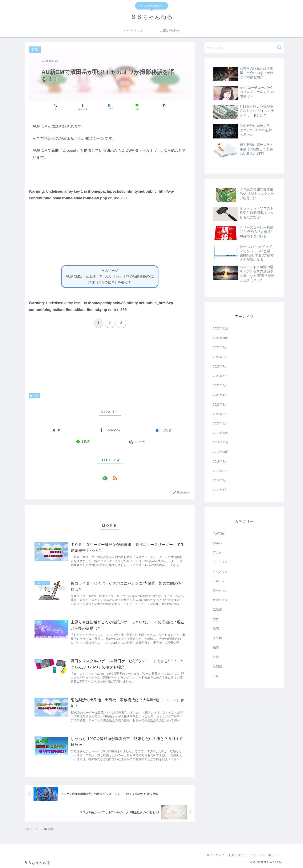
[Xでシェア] (55, 107)
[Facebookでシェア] (83, 107)
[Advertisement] (110, 231)
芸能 (34, 396)
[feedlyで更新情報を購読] (105, 478)
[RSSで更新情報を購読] (115, 478)
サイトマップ (215, 855)
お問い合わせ (237, 855)
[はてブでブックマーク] (110, 107)
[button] (164, 107)
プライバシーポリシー (265, 855)
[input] (244, 47)
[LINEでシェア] (137, 107)
